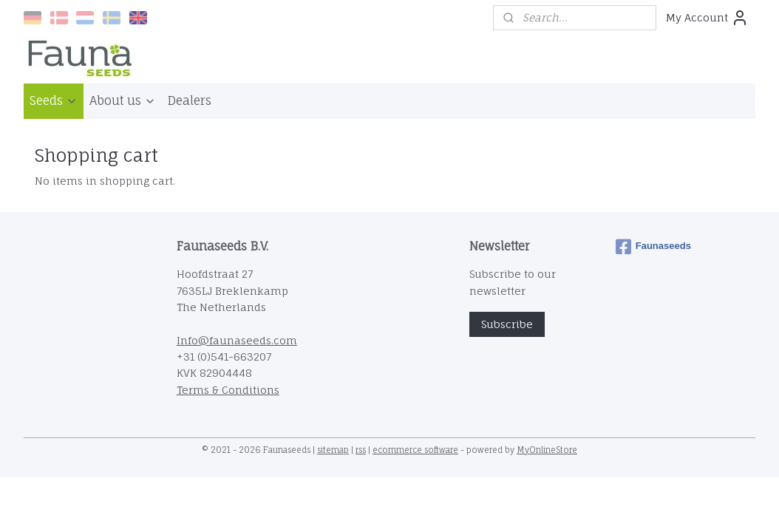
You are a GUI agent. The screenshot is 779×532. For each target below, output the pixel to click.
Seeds (54, 100)
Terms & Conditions (228, 390)
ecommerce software (415, 450)
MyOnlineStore (547, 450)
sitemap (333, 450)
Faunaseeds (653, 247)
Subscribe (507, 324)
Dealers (190, 100)
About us (123, 100)
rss (361, 450)
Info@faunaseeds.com (237, 340)
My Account (707, 18)
